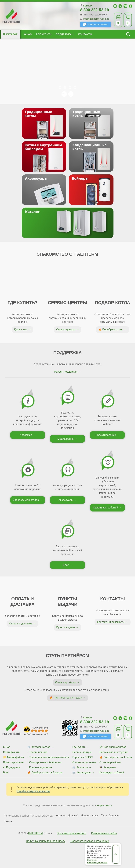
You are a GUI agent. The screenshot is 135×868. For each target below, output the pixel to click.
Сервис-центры (66, 330)
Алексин (88, 5)
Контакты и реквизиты (111, 622)
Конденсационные (40, 767)
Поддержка (65, 34)
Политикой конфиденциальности (97, 861)
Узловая (114, 816)
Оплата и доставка (21, 624)
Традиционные (38, 752)
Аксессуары (66, 500)
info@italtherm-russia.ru (96, 19)
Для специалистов (115, 747)
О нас (28, 34)
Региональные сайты (104, 833)
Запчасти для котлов (26, 500)
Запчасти (82, 767)
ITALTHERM (35, 833)
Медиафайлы (66, 439)
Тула (104, 816)
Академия (26, 435)
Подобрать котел (113, 330)
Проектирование (106, 435)
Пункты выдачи (66, 627)
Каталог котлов (41, 747)
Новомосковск (90, 816)
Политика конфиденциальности (46, 841)
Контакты (85, 34)
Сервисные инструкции (114, 752)
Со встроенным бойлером (45, 762)
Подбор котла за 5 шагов (47, 773)
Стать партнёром (66, 682)
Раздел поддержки (66, 372)
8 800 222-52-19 (95, 10)
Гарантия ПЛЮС (82, 757)
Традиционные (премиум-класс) (49, 757)
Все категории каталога (71, 833)
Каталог (12, 34)
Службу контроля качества (33, 791)
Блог (66, 565)
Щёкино (9, 821)
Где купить (44, 34)
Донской (73, 816)
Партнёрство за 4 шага (68, 698)
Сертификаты (12, 752)
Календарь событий (106, 508)
